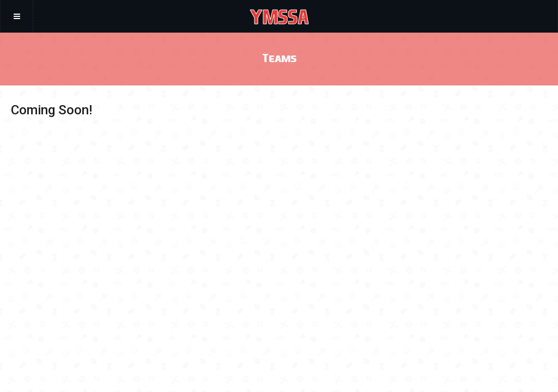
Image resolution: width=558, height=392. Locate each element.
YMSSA (279, 16)
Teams (279, 57)
